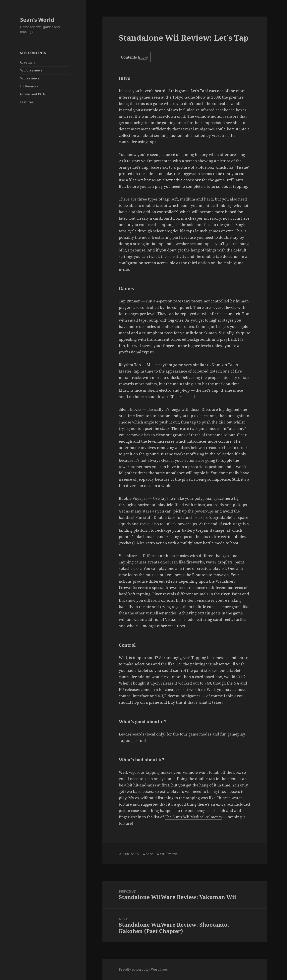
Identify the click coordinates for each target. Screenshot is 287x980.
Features (27, 102)
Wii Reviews (30, 78)
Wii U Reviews (31, 70)
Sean (150, 854)
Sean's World (37, 20)
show (143, 57)
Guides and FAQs (33, 94)
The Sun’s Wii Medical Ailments (193, 817)
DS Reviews (29, 86)
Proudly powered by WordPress (143, 969)
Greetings (28, 62)
